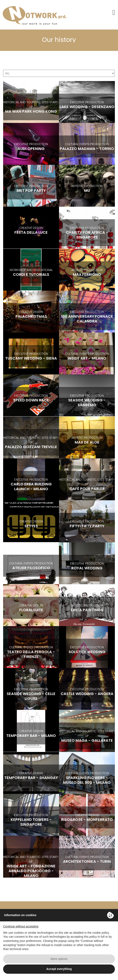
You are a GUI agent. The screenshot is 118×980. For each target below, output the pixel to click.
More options (59, 959)
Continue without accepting (21, 926)
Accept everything (59, 969)
